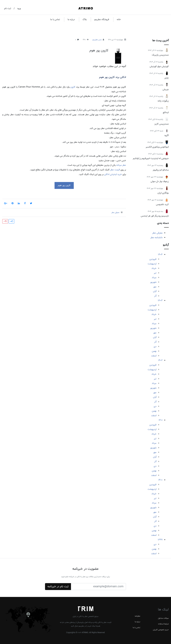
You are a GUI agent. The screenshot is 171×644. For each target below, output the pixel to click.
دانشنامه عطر (156, 238)
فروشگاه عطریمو (102, 19)
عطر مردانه (121, 165)
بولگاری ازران (163, 193)
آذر (155, 296)
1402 (160, 360)
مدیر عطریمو (97, 40)
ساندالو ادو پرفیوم (161, 170)
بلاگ (85, 19)
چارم (167, 78)
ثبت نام (8, 8)
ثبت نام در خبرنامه (58, 586)
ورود (19, 8)
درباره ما (71, 19)
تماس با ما (55, 19)
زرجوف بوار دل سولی (160, 181)
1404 (160, 255)
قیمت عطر (115, 170)
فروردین (153, 259)
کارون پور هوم (99, 50)
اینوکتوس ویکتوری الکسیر (157, 147)
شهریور (153, 282)
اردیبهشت (152, 264)
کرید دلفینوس (162, 204)
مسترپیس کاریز (162, 124)
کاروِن (73, 87)
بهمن (154, 351)
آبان (155, 291)
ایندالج (166, 112)
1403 (160, 301)
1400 (160, 480)
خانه (119, 19)
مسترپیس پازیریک (160, 55)
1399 (160, 540)
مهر (155, 287)
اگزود (166, 135)
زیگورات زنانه (163, 101)
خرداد (154, 268)
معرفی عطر (157, 233)
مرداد (154, 278)
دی (155, 347)
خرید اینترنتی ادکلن (113, 174)
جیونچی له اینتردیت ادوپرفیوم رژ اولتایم (151, 158)
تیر (155, 273)
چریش (166, 89)
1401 (161, 420)
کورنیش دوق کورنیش (159, 66)
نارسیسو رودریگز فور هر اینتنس (155, 216)
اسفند (154, 356)
